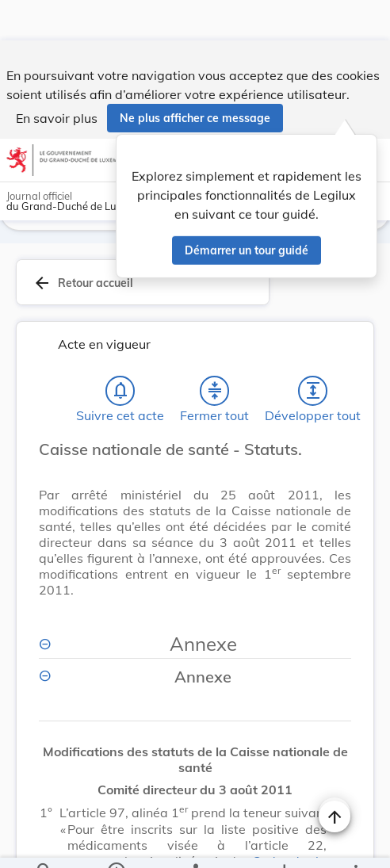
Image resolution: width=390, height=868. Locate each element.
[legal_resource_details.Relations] (195, 843)
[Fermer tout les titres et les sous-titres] (215, 361)
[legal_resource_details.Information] (115, 843)
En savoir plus (57, 78)
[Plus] (355, 843)
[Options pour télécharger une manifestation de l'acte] (284, 843)
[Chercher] (44, 843)
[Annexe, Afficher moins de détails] (195, 615)
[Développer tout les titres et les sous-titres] (313, 361)
